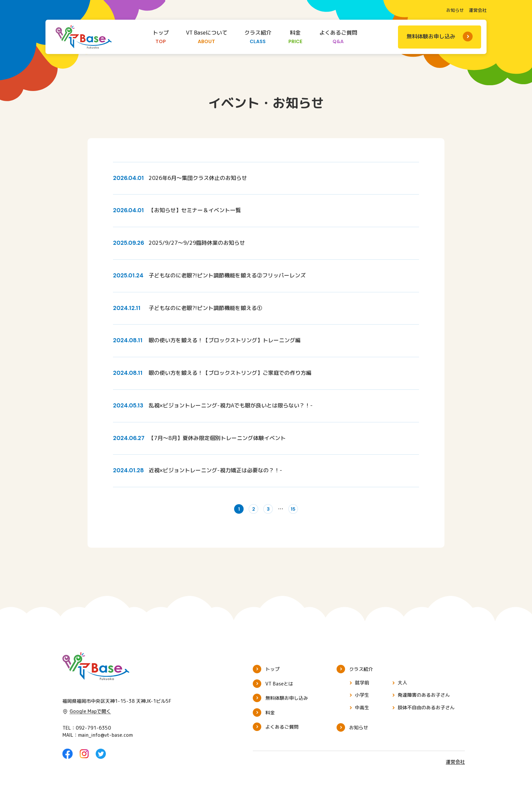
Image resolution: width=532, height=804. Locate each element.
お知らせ (455, 10)
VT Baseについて (207, 37)
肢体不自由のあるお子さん (426, 711)
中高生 (362, 711)
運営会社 (478, 10)
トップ (161, 37)
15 (299, 511)
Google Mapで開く (87, 715)
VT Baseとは (279, 688)
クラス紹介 (258, 37)
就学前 (362, 687)
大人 (402, 687)
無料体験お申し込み (431, 36)
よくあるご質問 (338, 37)
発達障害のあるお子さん (424, 699)
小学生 (362, 699)
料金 (295, 37)
